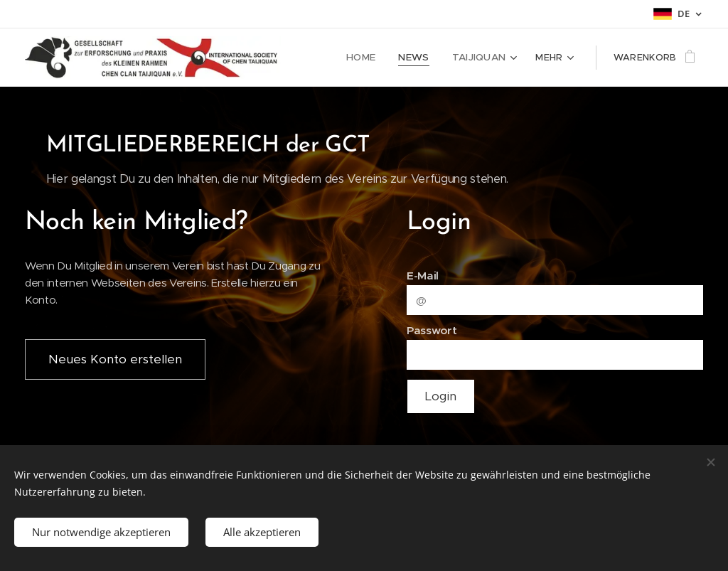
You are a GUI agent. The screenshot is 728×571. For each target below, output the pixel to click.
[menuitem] (369, 58)
